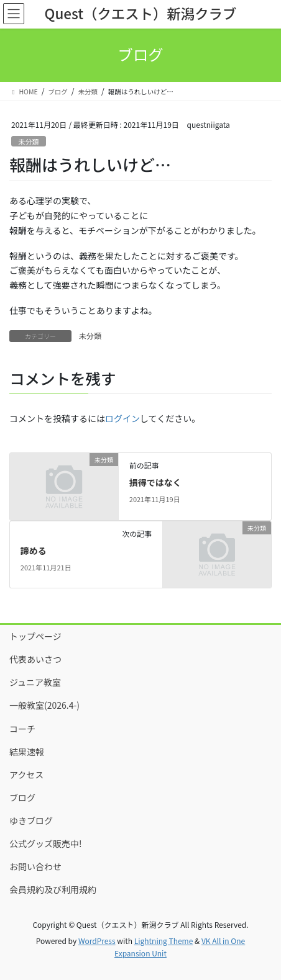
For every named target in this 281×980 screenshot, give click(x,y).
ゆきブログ (31, 820)
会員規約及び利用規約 (53, 889)
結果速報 (27, 752)
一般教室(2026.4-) (44, 705)
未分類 (29, 142)
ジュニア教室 (35, 682)
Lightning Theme (164, 941)
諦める (34, 551)
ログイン (122, 418)
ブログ (22, 798)
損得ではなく (155, 482)
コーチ (22, 729)
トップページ (35, 636)
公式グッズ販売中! (46, 843)
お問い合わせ (35, 866)
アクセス (26, 775)
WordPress (97, 941)
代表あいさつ (35, 659)
